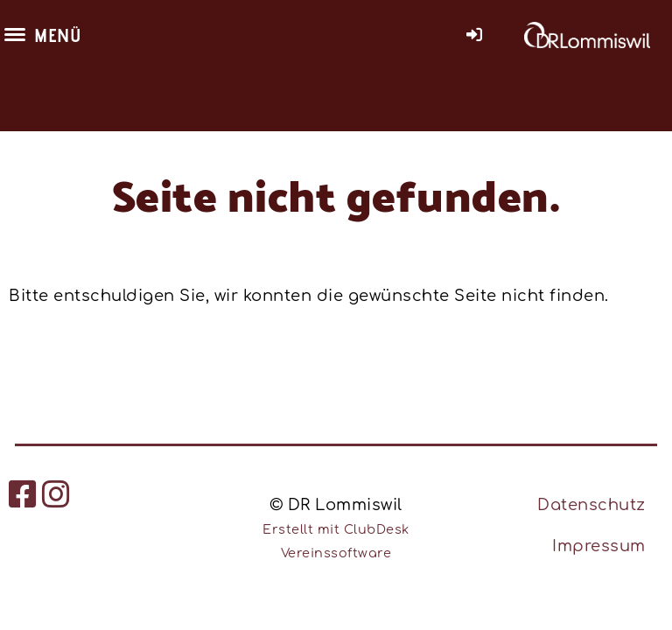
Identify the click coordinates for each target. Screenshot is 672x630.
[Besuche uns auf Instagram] (56, 495)
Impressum (599, 546)
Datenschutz (591, 505)
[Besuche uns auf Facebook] (23, 495)
